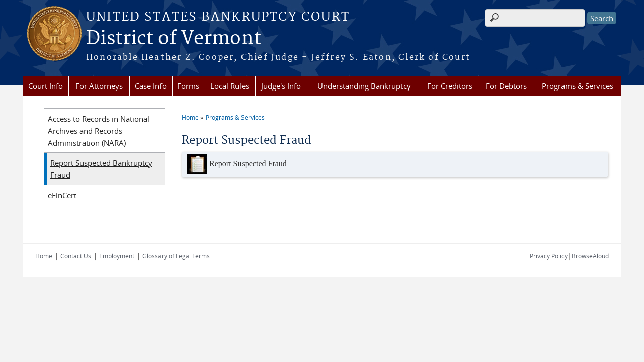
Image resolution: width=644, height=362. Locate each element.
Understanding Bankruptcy (364, 86)
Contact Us (76, 256)
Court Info (46, 86)
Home (190, 117)
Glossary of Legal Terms (176, 256)
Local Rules (230, 86)
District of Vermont (174, 39)
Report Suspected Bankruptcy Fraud (101, 169)
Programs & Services (578, 86)
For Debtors (506, 86)
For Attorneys (99, 86)
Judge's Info (281, 86)
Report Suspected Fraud (237, 164)
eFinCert (62, 195)
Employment (117, 256)
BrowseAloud (590, 256)
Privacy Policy (549, 256)
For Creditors (450, 86)
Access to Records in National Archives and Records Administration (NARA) (99, 131)
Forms (188, 86)
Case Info (151, 86)
